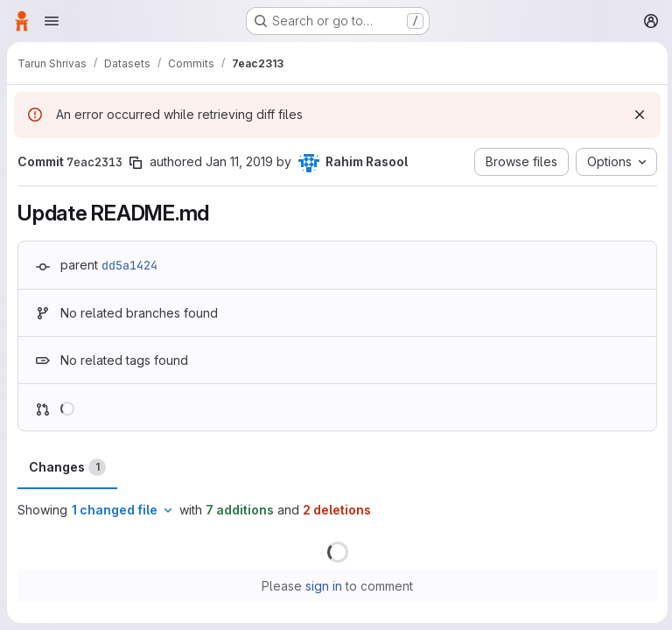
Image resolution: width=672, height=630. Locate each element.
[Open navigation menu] (52, 21)
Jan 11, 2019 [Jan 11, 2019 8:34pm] (239, 161)
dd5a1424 (129, 265)
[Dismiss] (637, 115)
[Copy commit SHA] (136, 163)
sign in (323, 586)
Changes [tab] (67, 467)
